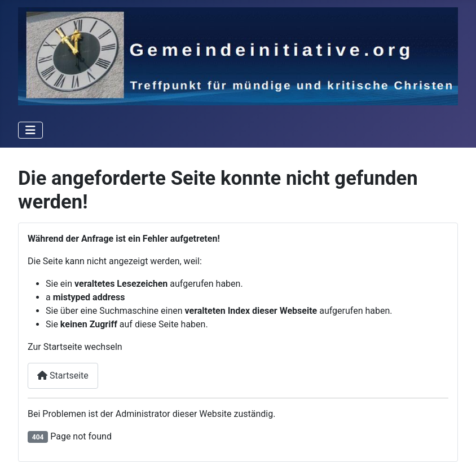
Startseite (63, 376)
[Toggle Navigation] (30, 130)
